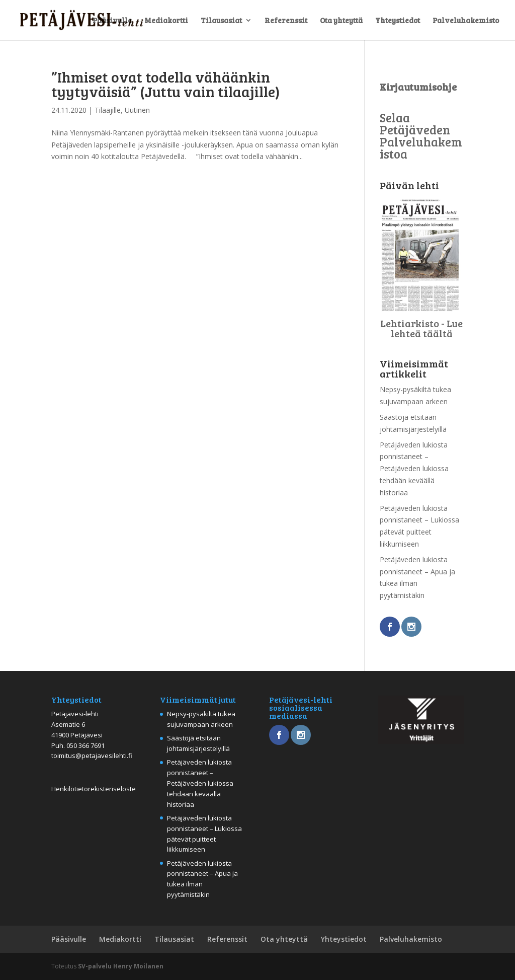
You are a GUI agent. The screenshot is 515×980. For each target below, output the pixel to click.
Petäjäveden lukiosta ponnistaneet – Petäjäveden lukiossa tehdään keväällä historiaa (414, 469)
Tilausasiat (221, 21)
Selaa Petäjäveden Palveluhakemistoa (421, 136)
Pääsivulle (112, 21)
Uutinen (137, 110)
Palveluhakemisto (466, 21)
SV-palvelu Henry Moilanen (121, 966)
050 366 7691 (85, 745)
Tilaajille (108, 110)
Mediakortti (166, 21)
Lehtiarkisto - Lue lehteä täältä (421, 328)
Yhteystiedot (398, 21)
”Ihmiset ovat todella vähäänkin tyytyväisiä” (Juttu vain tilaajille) (166, 84)
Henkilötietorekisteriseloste (94, 789)
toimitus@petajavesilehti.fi (92, 756)
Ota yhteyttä (341, 21)
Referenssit (286, 21)
